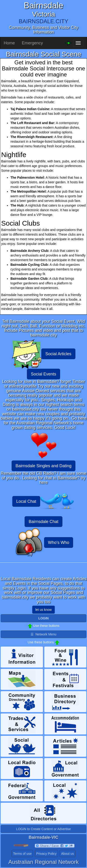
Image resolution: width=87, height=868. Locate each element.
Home (9, 43)
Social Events (43, 374)
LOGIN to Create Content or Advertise (44, 829)
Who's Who (59, 542)
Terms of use (22, 854)
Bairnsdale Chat (43, 522)
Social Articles (58, 354)
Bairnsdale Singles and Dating (43, 466)
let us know (43, 610)
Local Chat (26, 501)
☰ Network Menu (43, 634)
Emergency (32, 43)
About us (67, 854)
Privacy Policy (46, 854)
